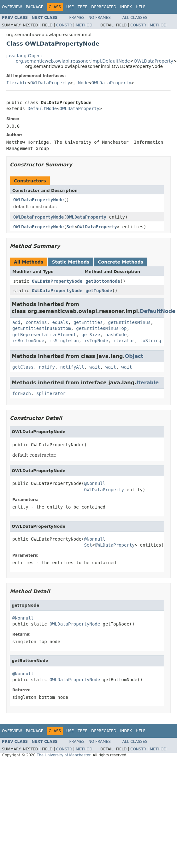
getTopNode (99, 291)
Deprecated (104, 7)
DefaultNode (42, 108)
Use (70, 7)
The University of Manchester (63, 755)
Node (84, 83)
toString (151, 341)
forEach (22, 393)
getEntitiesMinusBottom (41, 328)
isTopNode (96, 341)
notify (47, 367)
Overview (12, 7)
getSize (91, 335)
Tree (83, 7)
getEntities (88, 322)
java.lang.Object (24, 56)
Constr (64, 25)
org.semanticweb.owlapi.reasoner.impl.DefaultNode (73, 61)
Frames (77, 18)
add (16, 322)
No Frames (100, 18)
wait (95, 367)
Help (141, 7)
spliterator (51, 393)
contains (36, 322)
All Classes (135, 18)
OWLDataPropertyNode (38, 200)
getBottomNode (103, 281)
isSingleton (64, 341)
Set (71, 227)
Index (126, 7)
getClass (23, 367)
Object (134, 356)
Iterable (17, 83)
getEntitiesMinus (129, 322)
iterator (124, 341)
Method (84, 25)
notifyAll (72, 367)
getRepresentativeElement (44, 335)
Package (35, 7)
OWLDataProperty (153, 61)
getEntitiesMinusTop (101, 328)
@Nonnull (95, 483)
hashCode (116, 335)
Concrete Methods (121, 262)
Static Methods (71, 262)
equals (60, 322)
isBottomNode (28, 341)
